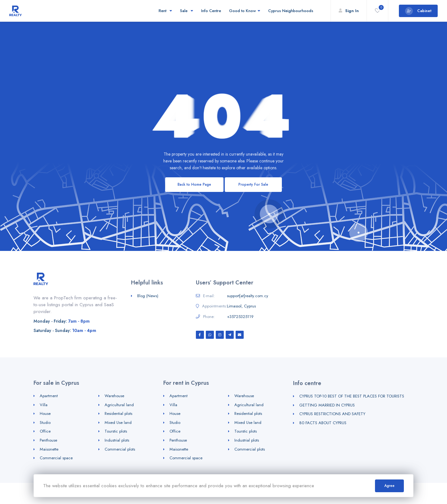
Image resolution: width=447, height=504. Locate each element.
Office (45, 431)
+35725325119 (240, 317)
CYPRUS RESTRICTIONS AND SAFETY (332, 414)
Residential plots (118, 413)
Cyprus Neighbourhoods (292, 11)
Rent (165, 11)
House (45, 413)
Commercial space (56, 458)
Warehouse (114, 396)
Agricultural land (119, 405)
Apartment (49, 396)
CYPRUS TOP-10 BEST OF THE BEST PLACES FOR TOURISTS (352, 396)
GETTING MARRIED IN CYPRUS (327, 405)
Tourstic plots (116, 431)
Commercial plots (120, 449)
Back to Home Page (194, 184)
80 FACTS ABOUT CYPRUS (323, 423)
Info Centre (211, 11)
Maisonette (49, 449)
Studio (45, 422)
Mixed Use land (118, 422)
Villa (44, 405)
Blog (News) (148, 296)
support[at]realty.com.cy (248, 296)
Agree (389, 486)
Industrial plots (117, 440)
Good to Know (245, 11)
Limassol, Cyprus (241, 306)
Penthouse (48, 440)
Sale (187, 11)
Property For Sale (253, 184)
